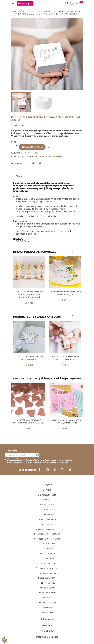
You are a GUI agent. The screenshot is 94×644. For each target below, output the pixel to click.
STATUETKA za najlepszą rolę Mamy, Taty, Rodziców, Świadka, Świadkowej (30, 294)
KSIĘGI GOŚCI (48, 549)
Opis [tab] (19, 176)
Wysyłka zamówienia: (21, 153)
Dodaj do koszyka (32, 147)
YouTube (47, 470)
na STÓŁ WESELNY (48, 554)
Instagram (63, 470)
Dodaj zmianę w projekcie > (51, 156)
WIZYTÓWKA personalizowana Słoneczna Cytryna (66, 293)
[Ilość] (15, 147)
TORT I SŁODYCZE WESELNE (48, 568)
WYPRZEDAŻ (48, 607)
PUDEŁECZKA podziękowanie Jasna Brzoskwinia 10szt (66, 358)
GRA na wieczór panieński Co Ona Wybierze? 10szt (67, 421)
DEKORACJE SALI (48, 559)
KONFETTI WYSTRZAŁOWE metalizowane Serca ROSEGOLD (29, 421)
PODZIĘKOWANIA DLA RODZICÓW (48, 534)
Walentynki (48, 612)
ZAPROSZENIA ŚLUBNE (48, 495)
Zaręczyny (48, 524)
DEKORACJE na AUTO (48, 563)
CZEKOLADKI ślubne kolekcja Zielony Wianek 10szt (29, 358)
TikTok (70, 470)
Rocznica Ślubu (48, 588)
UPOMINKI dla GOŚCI (48, 544)
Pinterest (40, 163)
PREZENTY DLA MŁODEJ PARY (48, 529)
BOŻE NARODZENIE (48, 505)
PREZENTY (48, 598)
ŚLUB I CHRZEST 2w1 (48, 603)
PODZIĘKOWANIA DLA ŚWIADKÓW (48, 539)
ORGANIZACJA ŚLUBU (48, 510)
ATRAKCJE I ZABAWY (48, 573)
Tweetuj (33, 163)
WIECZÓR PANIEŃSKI (48, 593)
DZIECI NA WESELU (48, 583)
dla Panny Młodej (48, 514)
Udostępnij (26, 163)
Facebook (39, 470)
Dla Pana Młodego (48, 519)
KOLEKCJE (48, 500)
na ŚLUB (48, 490)
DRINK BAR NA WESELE (48, 578)
